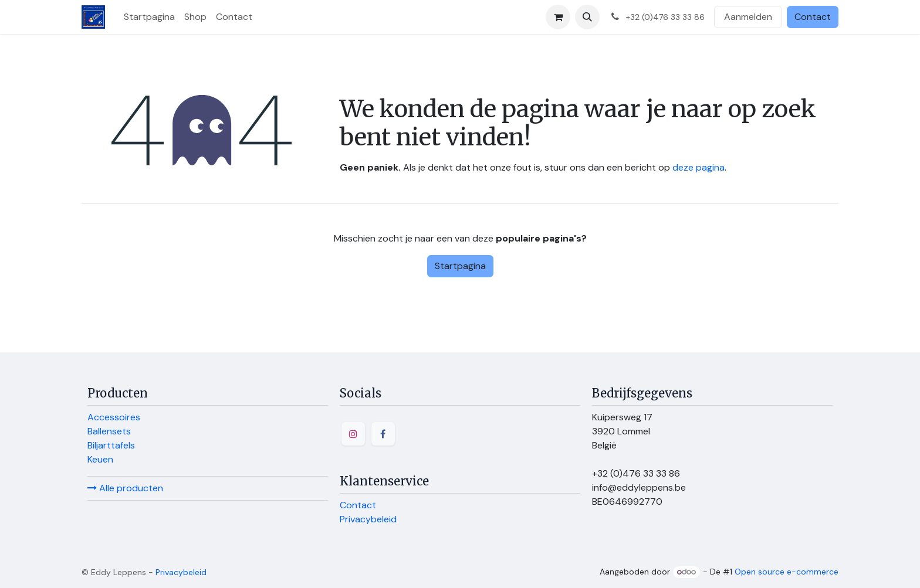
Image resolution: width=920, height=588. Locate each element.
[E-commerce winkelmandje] (558, 17)
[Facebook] (383, 434)
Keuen (100, 459)
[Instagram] (353, 434)
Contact (813, 17)
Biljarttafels (111, 445)
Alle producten (125, 488)
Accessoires (114, 417)
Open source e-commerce (787, 572)
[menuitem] (149, 17)
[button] (587, 17)
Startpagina (460, 266)
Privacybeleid (368, 519)
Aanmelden (748, 17)
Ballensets (109, 431)
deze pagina (699, 167)
